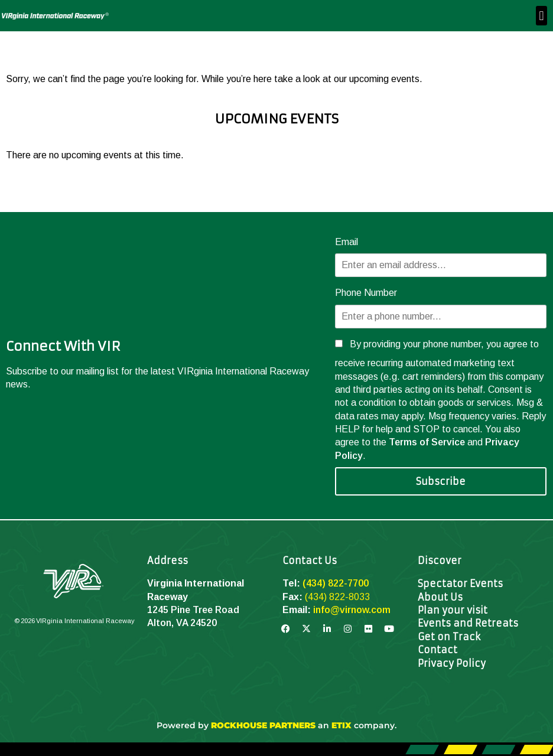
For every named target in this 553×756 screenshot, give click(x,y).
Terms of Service (427, 442)
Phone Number (366, 293)
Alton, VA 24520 (182, 623)
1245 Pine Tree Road (193, 610)
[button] (541, 16)
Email (347, 242)
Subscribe (441, 481)
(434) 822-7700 (336, 583)
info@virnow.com (352, 610)
